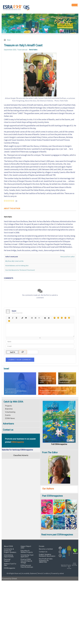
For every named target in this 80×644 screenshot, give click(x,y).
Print (9, 40)
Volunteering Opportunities (9, 556)
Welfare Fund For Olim (10, 565)
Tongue (65, 318)
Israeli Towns (45, 376)
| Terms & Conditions (44, 573)
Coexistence (11, 389)
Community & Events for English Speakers (10, 551)
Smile (58, 318)
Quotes (45, 318)
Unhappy (69, 318)
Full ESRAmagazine (59, 444)
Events (8, 415)
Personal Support (7, 560)
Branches (9, 409)
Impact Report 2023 (26, 547)
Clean (49, 318)
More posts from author (68, 257)
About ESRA (8, 546)
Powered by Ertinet (9, 579)
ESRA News (10, 418)
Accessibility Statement (29, 573)
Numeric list (35, 318)
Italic (13, 318)
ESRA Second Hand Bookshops (27, 566)
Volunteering (10, 412)
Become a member (46, 549)
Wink (9, 321)
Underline (16, 318)
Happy (54, 318)
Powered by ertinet (57, 573)
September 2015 (10, 50)
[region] (40, 23)
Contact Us (43, 552)
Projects (8, 406)
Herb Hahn (33, 50)
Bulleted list (32, 318)
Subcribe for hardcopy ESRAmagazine (17, 450)
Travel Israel (45, 393)
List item (39, 318)
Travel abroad (22, 50)
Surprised (62, 318)
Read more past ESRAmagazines (57, 535)
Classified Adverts (21, 455)
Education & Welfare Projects (27, 551)
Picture (26, 318)
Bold (9, 318)
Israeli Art (64, 378)
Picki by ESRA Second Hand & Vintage (26, 561)
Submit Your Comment (20, 360)
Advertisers (8, 424)
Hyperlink (22, 318)
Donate (42, 546)
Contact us (8, 430)
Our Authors (48, 489)
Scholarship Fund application (27, 556)
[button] (64, 553)
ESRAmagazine (9, 568)
